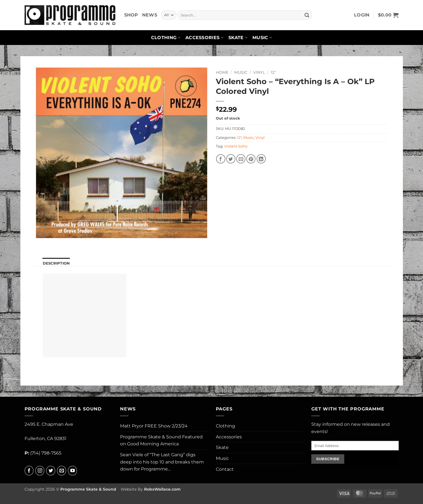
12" (273, 72)
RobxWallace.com (162, 489)
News (150, 15)
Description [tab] (56, 263)
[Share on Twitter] (231, 159)
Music (262, 38)
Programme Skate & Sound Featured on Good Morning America (161, 440)
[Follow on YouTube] (72, 471)
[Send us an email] (62, 471)
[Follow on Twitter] (51, 471)
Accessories (204, 38)
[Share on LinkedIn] (261, 159)
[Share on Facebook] (221, 159)
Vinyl (259, 72)
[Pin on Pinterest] (251, 159)
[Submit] (307, 15)
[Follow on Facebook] (29, 471)
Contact (225, 469)
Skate (238, 38)
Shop (131, 15)
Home (222, 72)
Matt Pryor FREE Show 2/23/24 (154, 426)
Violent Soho (236, 146)
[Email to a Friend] (241, 159)
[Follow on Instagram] (40, 471)
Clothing (166, 38)
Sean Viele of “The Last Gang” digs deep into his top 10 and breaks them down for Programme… (162, 462)
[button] (362, 15)
